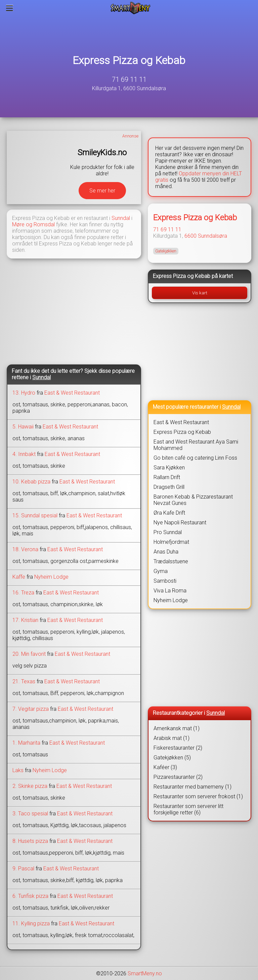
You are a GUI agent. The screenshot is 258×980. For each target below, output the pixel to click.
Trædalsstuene (171, 561)
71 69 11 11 (129, 79)
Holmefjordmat (171, 542)
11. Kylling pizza (31, 924)
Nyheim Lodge (51, 577)
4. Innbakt (24, 454)
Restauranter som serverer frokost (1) (198, 796)
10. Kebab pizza (31, 482)
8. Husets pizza (30, 841)
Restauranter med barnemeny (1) (192, 787)
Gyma (161, 571)
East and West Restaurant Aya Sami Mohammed (196, 445)
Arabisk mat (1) (171, 738)
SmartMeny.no (145, 973)
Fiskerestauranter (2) (178, 748)
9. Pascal (23, 869)
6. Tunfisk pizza (30, 896)
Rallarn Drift (167, 477)
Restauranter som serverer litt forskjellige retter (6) (188, 809)
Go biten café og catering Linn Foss (195, 458)
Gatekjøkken (166, 251)
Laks (18, 770)
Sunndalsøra (212, 236)
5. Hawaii (23, 427)
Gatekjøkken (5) (172, 758)
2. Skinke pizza (30, 786)
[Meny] (10, 8)
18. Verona (25, 549)
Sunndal (121, 218)
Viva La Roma (170, 591)
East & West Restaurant (72, 393)
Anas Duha (166, 552)
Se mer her (102, 191)
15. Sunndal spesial (35, 515)
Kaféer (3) (165, 767)
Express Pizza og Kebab (129, 60)
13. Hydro (24, 393)
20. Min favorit (29, 654)
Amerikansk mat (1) (177, 728)
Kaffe (19, 577)
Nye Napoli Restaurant (180, 523)
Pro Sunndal (168, 532)
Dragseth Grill (169, 487)
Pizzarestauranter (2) (178, 777)
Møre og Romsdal (33, 224)
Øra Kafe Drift (169, 513)
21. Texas (24, 681)
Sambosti (165, 581)
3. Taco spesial (30, 814)
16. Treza (23, 593)
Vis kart (200, 293)
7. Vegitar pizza (31, 709)
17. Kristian (25, 620)
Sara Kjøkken (169, 468)
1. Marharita (26, 743)
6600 (190, 236)
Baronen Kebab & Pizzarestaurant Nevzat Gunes (193, 500)
